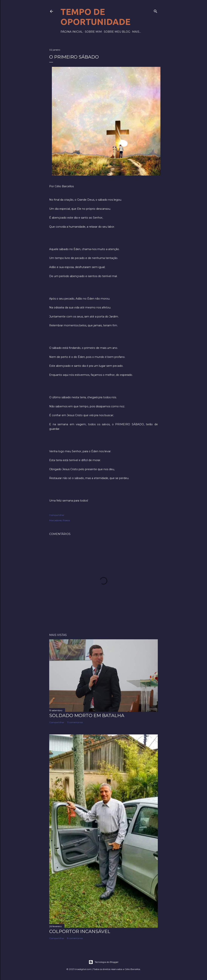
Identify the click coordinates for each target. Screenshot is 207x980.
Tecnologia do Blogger (104, 962)
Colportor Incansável (80, 931)
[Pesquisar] (156, 10)
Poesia (66, 520)
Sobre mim (93, 32)
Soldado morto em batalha (87, 715)
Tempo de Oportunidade (95, 17)
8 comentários (75, 938)
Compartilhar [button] (57, 515)
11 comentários (75, 722)
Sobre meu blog (117, 32)
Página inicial (72, 32)
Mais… (137, 32)
